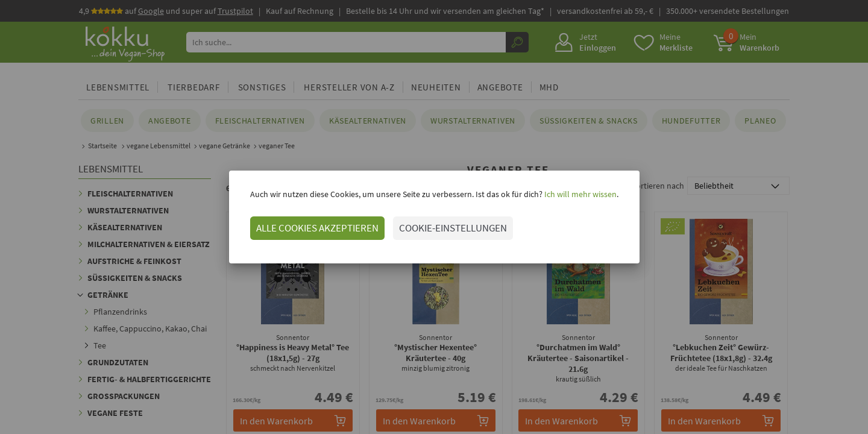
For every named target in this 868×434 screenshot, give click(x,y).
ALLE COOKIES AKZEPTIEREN (317, 228)
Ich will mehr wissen (580, 194)
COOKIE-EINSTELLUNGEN (453, 228)
